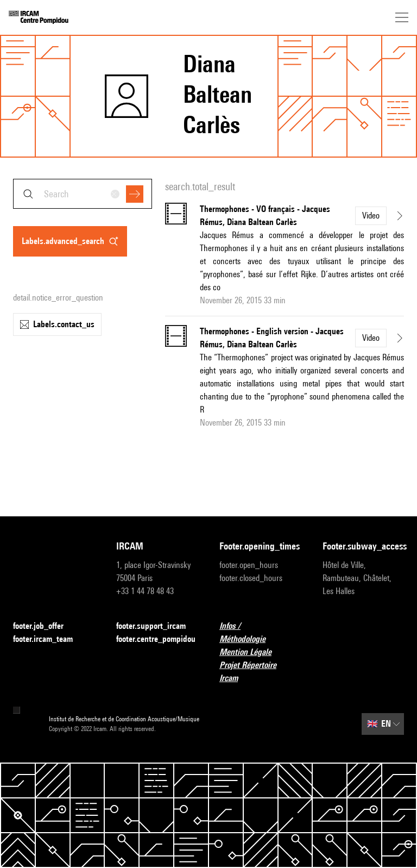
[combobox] (83, 194)
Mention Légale (252, 652)
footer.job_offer (45, 626)
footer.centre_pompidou (156, 639)
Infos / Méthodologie (260, 632)
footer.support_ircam (157, 626)
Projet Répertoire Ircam (260, 672)
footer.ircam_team (49, 639)
